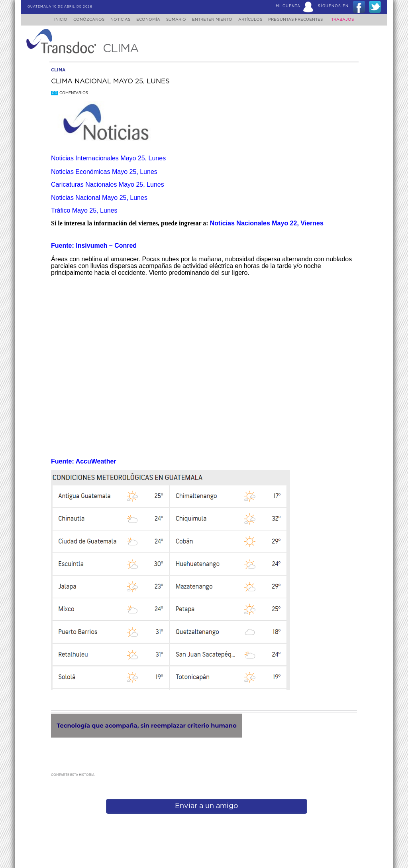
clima (58, 70)
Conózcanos (82, 20)
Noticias (116, 20)
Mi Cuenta (288, 6)
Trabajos (350, 20)
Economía (147, 20)
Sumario (177, 20)
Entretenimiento (215, 20)
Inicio (53, 20)
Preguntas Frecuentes (303, 20)
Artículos (256, 20)
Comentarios (70, 93)
